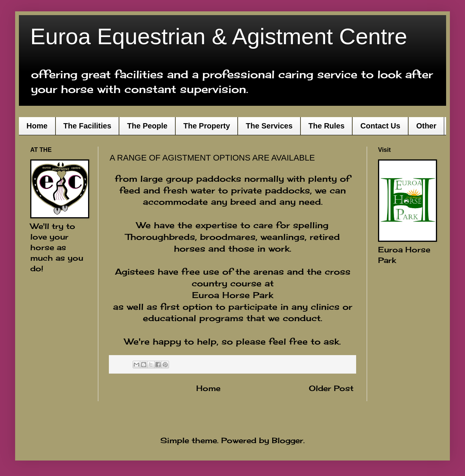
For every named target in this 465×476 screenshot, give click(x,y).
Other (426, 126)
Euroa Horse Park (233, 295)
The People (147, 126)
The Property (207, 126)
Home (37, 126)
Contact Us (380, 126)
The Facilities (88, 126)
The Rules (327, 126)
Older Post (331, 388)
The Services (269, 126)
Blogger (288, 440)
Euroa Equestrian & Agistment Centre (219, 36)
